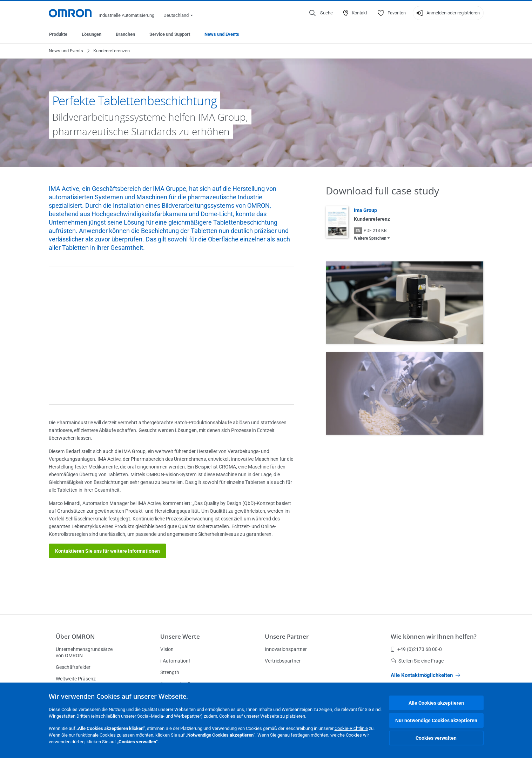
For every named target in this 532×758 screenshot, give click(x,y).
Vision (167, 649)
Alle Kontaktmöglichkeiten (425, 675)
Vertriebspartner (283, 661)
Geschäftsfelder (73, 667)
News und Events (222, 34)
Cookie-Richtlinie (351, 728)
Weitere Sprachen (370, 238)
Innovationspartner (286, 649)
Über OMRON (75, 636)
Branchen (125, 34)
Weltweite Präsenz (76, 679)
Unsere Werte (180, 636)
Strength (170, 672)
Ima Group (365, 210)
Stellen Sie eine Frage (417, 661)
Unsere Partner (287, 636)
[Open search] (321, 13)
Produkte (58, 34)
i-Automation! (175, 661)
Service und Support (170, 34)
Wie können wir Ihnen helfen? (434, 636)
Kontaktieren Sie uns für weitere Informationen (107, 551)
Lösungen (92, 34)
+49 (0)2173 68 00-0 (416, 649)
